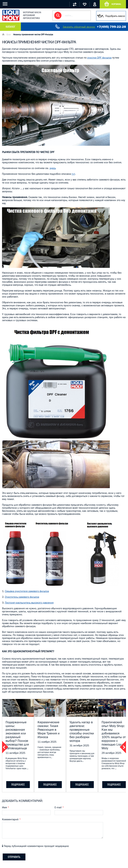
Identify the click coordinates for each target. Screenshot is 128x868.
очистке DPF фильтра (99, 58)
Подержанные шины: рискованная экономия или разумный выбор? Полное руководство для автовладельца (17, 735)
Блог (9, 34)
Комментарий (11, 819)
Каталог (10, 27)
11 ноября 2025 (47, 742)
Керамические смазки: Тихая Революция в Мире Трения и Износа (49, 730)
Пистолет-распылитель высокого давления (29, 603)
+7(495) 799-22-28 (111, 27)
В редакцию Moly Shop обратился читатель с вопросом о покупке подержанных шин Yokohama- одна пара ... (17, 763)
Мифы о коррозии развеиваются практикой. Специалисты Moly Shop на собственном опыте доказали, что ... (114, 763)
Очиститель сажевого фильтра (22, 597)
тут (73, 174)
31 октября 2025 (79, 745)
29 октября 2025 (111, 753)
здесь (53, 168)
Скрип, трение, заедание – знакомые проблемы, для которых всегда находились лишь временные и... (49, 752)
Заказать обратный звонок (79, 27)
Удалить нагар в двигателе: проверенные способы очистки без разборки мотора (82, 731)
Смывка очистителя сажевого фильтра (27, 591)
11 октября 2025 (15, 753)
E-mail (59, 807)
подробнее (18, 785)
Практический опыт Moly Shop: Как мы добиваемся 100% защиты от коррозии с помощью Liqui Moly (114, 735)
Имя (6, 807)
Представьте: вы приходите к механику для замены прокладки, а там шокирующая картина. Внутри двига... (82, 756)
